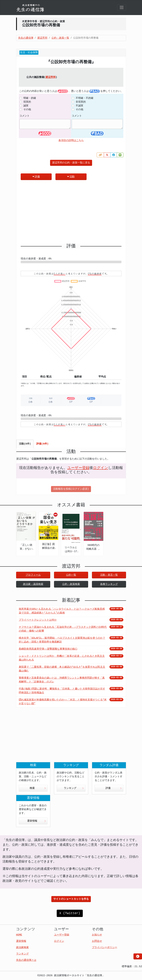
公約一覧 (71, 575)
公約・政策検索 (71, 584)
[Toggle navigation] (122, 7)
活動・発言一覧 (109, 575)
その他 (27, 110)
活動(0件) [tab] (25, 444)
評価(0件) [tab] (42, 444)
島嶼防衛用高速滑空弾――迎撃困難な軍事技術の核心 (48, 649)
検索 (38, 788)
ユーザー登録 (78, 468)
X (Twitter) (70, 913)
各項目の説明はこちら (71, 140)
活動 (71, 177)
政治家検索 (22, 948)
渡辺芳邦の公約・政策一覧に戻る (71, 163)
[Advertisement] (71, 213)
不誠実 (79, 106)
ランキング (74, 788)
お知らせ (97, 935)
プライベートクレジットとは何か (38, 620)
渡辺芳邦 (51, 77)
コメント (24, 116)
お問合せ (97, 941)
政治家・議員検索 (33, 584)
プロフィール (33, 575)
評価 (36, 177)
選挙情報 (36, 821)
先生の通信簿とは (26, 960)
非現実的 (81, 102)
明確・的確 (30, 98)
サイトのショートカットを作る (71, 899)
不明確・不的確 (85, 98)
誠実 (26, 106)
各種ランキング (109, 584)
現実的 (27, 102)
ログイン (101, 468)
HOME (19, 935)
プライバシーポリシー (105, 948)
